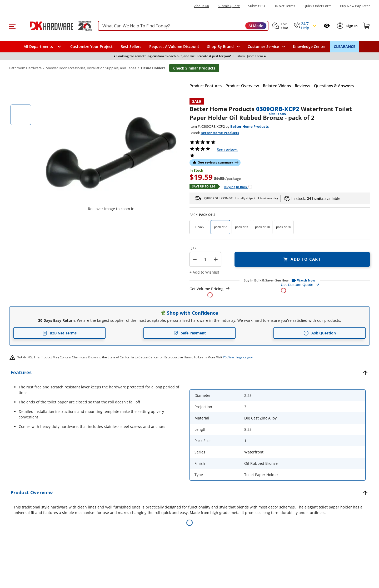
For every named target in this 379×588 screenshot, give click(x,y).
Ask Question (320, 333)
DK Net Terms (284, 6)
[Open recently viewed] (327, 26)
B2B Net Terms (59, 333)
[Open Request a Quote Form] (210, 292)
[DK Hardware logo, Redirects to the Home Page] (55, 26)
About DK (202, 6)
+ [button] (216, 259)
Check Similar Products (194, 68)
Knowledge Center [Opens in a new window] (309, 46)
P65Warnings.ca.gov (238, 357)
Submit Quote (229, 6)
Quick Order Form (318, 6)
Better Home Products (250, 126)
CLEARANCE (345, 46)
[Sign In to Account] (351, 26)
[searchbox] (183, 26)
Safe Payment (190, 333)
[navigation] (266, 47)
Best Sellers (131, 46)
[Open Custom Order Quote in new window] (325, 287)
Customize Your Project (91, 46)
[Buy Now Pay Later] (355, 6)
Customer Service (263, 47)
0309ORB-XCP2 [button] (278, 109)
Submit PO (257, 6)
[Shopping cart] (367, 26)
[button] (12, 26)
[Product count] (205, 259)
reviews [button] (227, 149)
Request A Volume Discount (174, 46)
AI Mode (256, 26)
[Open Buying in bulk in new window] (236, 187)
